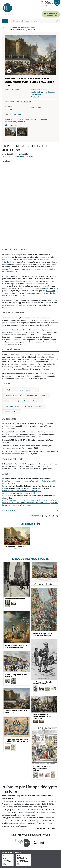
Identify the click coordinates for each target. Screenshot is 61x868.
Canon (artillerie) (12, 412)
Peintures (17, 115)
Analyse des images (13, 313)
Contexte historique (15, 249)
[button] (10, 132)
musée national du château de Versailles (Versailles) (43, 93)
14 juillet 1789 (26, 102)
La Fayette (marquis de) (34, 406)
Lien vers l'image (14, 125)
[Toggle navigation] (5, 21)
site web (36, 97)
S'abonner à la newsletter (52, 14)
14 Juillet (8, 390)
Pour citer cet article (13, 459)
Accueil (6, 27)
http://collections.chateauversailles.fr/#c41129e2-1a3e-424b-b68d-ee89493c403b (30, 482)
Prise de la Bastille (12, 406)
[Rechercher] (33, 21)
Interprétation (11, 349)
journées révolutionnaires (37, 395)
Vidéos (6, 162)
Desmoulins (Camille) (13, 395)
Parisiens (37, 401)
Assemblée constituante (26, 390)
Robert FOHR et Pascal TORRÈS (21, 157)
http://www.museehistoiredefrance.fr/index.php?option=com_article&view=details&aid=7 (22, 492)
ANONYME (16, 90)
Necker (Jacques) (12, 401)
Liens (5, 474)
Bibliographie (9, 419)
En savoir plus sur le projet (46, 829)
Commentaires (10, 510)
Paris (26, 401)
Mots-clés (7, 384)
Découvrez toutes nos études (23, 27)
